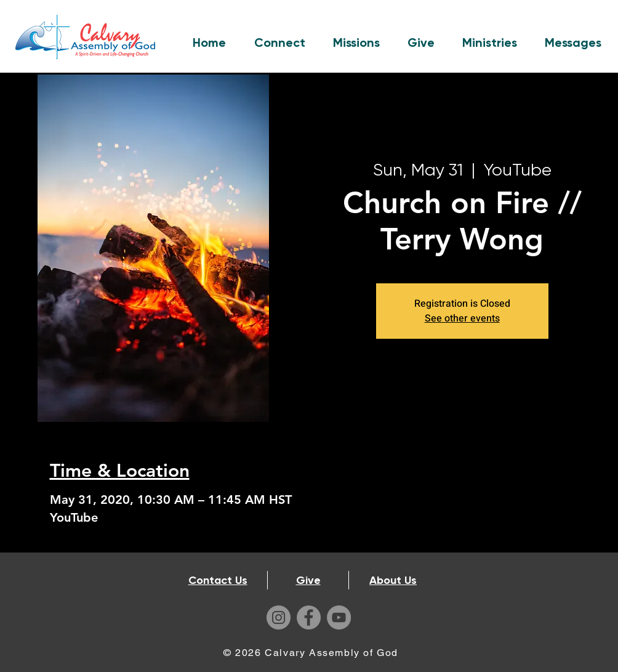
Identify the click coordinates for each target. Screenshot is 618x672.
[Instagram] (279, 617)
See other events (462, 318)
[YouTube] (339, 617)
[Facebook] (309, 617)
